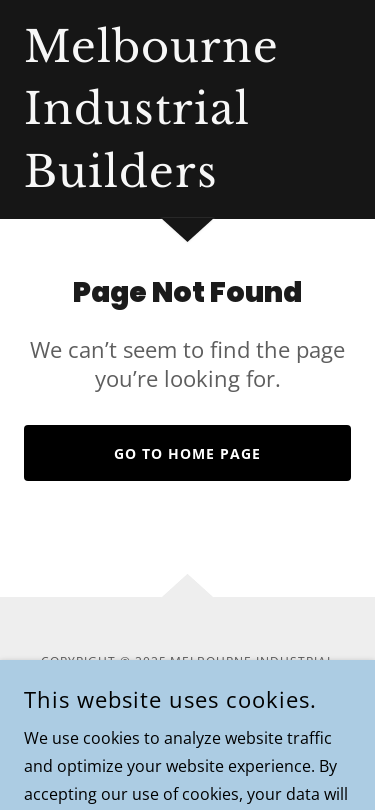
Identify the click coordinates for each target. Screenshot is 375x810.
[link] (151, 181)
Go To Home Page (187, 453)
